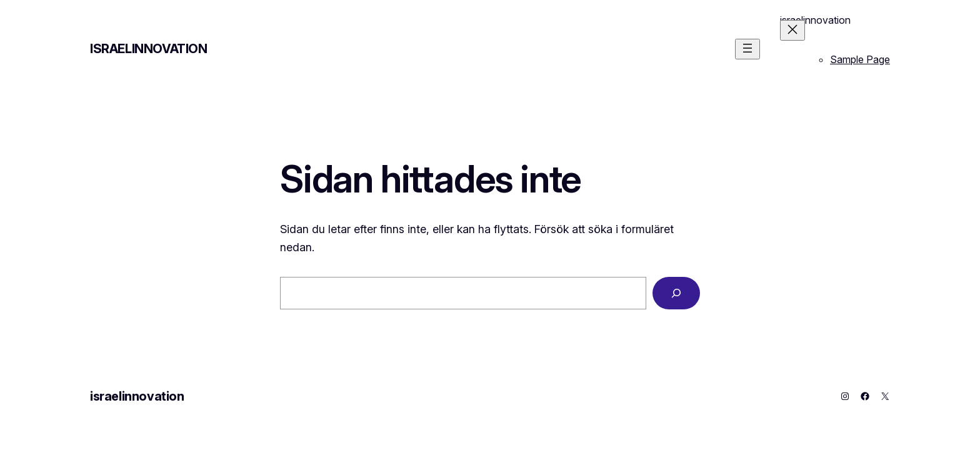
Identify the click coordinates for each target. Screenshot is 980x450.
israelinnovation (149, 49)
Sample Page (860, 59)
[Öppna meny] (747, 49)
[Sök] (676, 293)
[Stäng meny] (792, 30)
